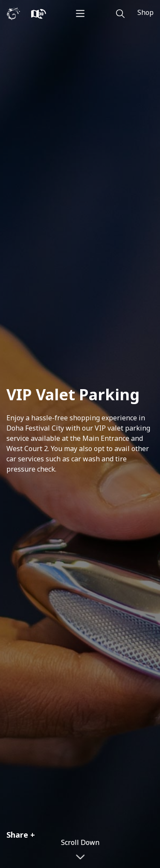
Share (17, 835)
